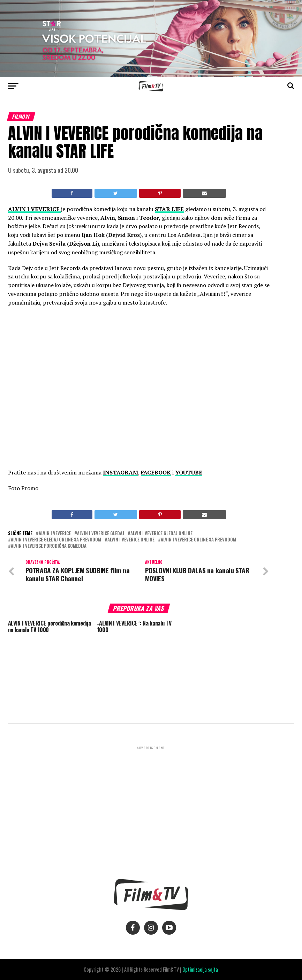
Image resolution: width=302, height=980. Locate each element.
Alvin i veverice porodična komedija (49, 546)
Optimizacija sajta (200, 969)
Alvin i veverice (55, 534)
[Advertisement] (151, 800)
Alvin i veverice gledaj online (161, 534)
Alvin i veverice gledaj (101, 534)
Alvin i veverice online (131, 540)
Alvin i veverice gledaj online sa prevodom (56, 540)
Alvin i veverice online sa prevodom (198, 540)
